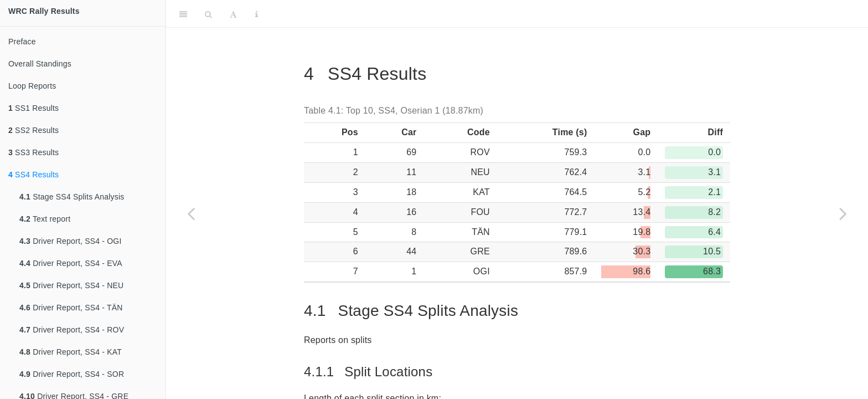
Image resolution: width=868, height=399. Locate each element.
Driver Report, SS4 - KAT (71, 352)
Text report (45, 219)
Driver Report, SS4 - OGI (71, 241)
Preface (22, 42)
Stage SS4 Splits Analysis (72, 197)
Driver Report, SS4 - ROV (72, 330)
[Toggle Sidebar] (183, 14)
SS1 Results (33, 108)
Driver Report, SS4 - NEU (71, 285)
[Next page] (843, 213)
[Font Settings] (233, 14)
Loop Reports (32, 86)
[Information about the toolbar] (257, 14)
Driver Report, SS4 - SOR (72, 374)
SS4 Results (33, 175)
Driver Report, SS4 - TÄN (71, 308)
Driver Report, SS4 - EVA (71, 263)
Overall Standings (40, 64)
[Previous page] (191, 213)
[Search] (208, 14)
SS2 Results (33, 130)
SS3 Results (33, 152)
